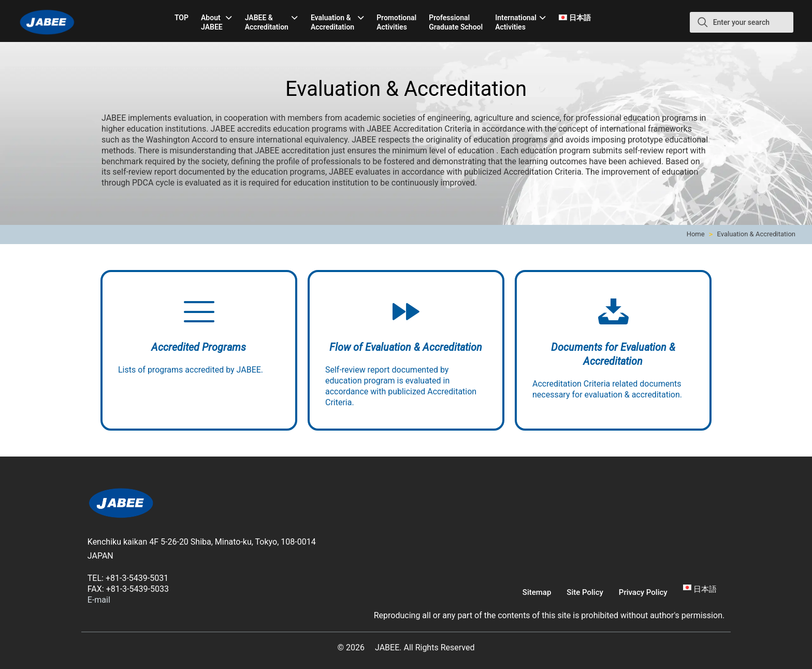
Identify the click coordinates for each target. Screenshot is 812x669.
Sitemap (537, 592)
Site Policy (585, 592)
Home (696, 234)
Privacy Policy (643, 592)
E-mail (99, 600)
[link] (121, 504)
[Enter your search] (742, 22)
